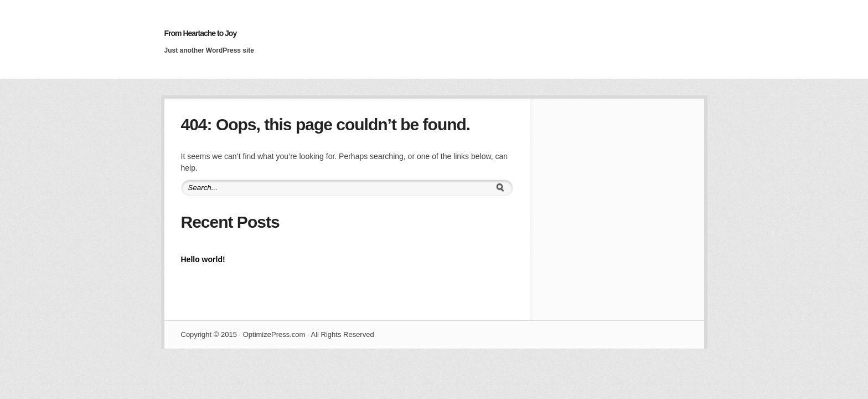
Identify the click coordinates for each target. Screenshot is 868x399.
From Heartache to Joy (201, 33)
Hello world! (203, 259)
